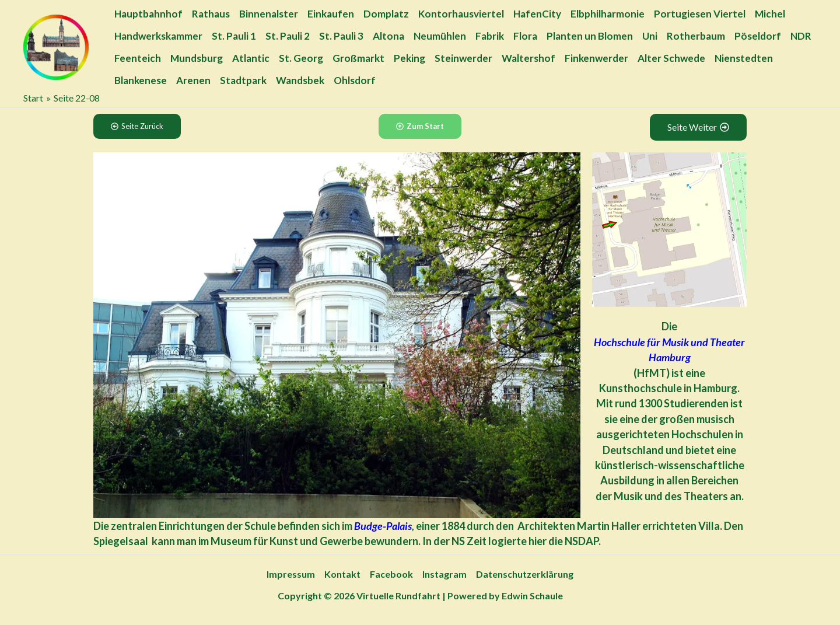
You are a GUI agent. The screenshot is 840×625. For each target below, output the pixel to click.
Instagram (444, 574)
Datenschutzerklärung (525, 574)
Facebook (391, 574)
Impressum (291, 574)
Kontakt (342, 574)
